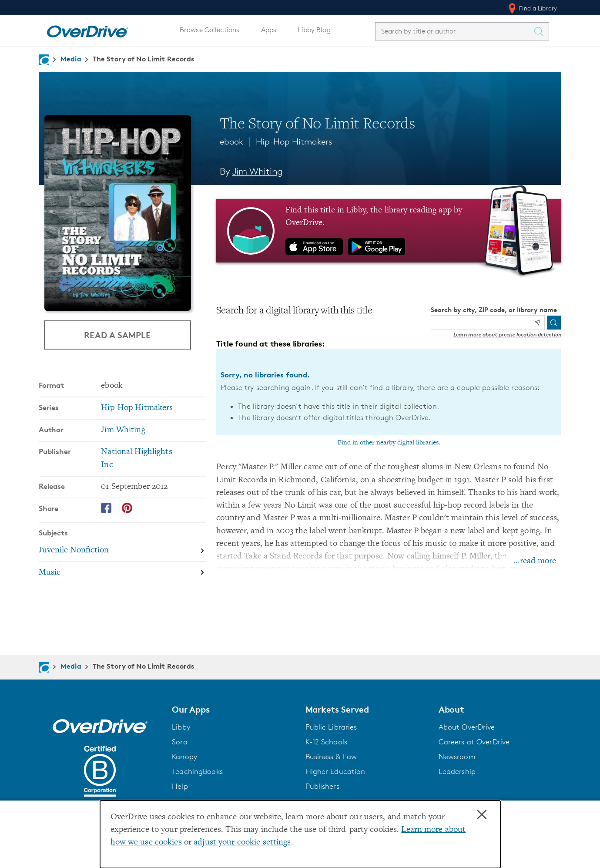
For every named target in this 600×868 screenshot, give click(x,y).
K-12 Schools (326, 742)
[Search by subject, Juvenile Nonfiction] (122, 550)
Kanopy (184, 757)
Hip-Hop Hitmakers (294, 141)
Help (180, 786)
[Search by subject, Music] (122, 572)
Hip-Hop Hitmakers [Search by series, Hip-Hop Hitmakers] (137, 408)
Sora (180, 742)
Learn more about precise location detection (507, 335)
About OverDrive (467, 727)
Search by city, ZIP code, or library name (494, 310)
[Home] (87, 30)
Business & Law (331, 757)
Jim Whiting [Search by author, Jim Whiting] (258, 171)
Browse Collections (209, 30)
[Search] (554, 323)
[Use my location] (537, 323)
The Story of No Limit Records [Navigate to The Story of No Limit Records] (144, 59)
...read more (535, 561)
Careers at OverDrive (474, 742)
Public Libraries (331, 727)
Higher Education (335, 771)
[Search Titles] (541, 31)
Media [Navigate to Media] (71, 59)
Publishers (322, 786)
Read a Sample (117, 335)
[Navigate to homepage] (44, 60)
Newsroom (457, 757)
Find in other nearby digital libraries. (389, 443)
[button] (233, 710)
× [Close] (482, 815)
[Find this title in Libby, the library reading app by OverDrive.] (389, 231)
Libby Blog (314, 30)
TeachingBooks (197, 771)
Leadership (457, 771)
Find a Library (532, 8)
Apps (269, 30)
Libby (181, 727)
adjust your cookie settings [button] (242, 843)
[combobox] (454, 31)
